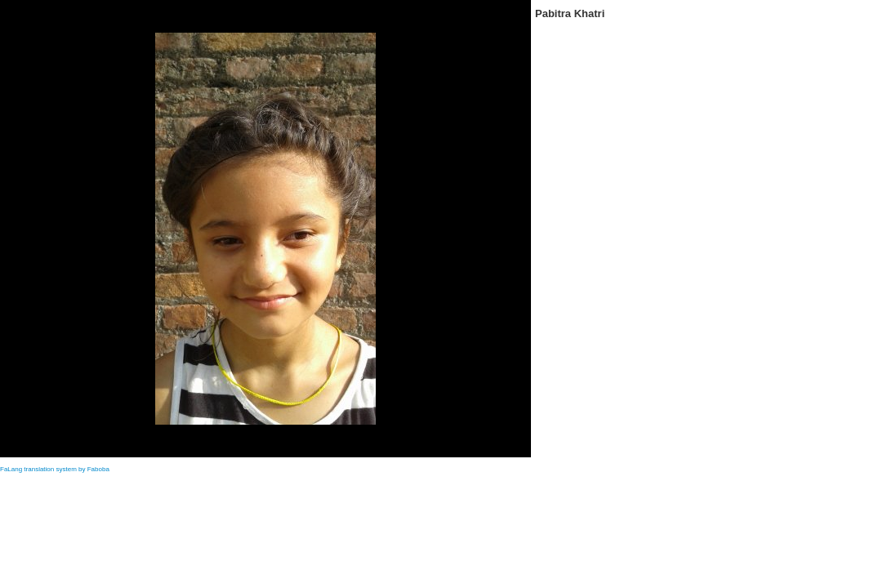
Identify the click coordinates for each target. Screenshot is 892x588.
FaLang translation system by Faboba (55, 469)
